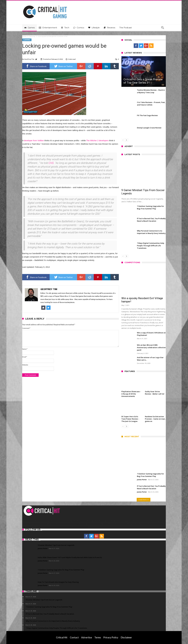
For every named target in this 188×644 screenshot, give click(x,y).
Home (24, 36)
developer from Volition (34, 140)
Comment (26, 328)
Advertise (87, 637)
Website (25, 365)
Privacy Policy (111, 637)
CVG (51, 163)
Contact (74, 637)
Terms (98, 637)
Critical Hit (62, 637)
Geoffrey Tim (29, 59)
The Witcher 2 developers (97, 140)
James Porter (142, 480)
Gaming (32, 36)
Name (25, 349)
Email (25, 357)
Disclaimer (126, 637)
